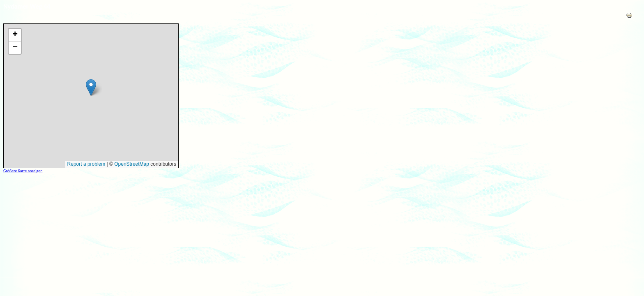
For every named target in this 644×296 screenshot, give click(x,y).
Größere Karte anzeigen (23, 171)
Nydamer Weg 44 (27, 6)
